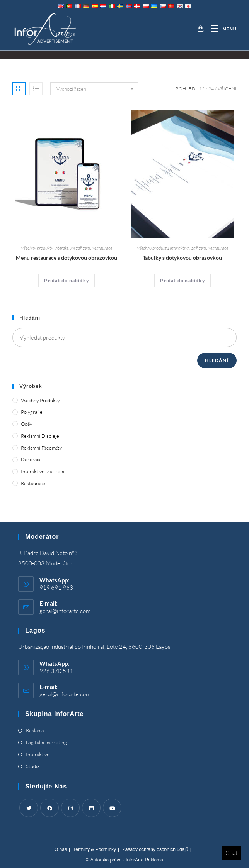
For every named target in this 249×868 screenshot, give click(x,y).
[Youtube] (112, 808)
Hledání (217, 360)
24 (211, 89)
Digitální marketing (46, 742)
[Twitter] (29, 808)
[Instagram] (70, 808)
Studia (33, 766)
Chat (231, 853)
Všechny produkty (37, 248)
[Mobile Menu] (221, 29)
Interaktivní (38, 754)
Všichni (227, 89)
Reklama (35, 730)
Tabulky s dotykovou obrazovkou (182, 258)
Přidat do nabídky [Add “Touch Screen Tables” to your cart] (182, 280)
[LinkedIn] (91, 808)
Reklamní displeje (40, 436)
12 (202, 89)
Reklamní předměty (41, 448)
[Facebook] (49, 808)
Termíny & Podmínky (95, 849)
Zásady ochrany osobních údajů (155, 849)
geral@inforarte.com (65, 611)
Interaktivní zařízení (72, 248)
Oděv (26, 424)
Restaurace (102, 248)
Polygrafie (32, 412)
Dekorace (31, 459)
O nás (61, 849)
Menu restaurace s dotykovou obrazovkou (67, 258)
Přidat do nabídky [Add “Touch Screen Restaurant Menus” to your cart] (67, 280)
